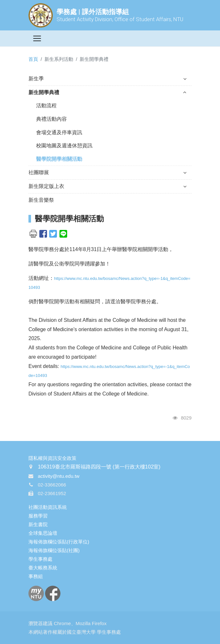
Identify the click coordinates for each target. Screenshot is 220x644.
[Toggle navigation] (37, 38)
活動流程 (46, 106)
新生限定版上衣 (107, 186)
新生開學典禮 (107, 92)
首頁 (33, 59)
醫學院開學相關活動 (59, 159)
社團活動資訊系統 (48, 507)
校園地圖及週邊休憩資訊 (64, 146)
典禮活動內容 (51, 119)
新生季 (107, 79)
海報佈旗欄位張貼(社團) (54, 550)
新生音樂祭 (41, 200)
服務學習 (38, 516)
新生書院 (38, 524)
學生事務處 (40, 559)
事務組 (36, 576)
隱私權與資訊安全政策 (52, 458)
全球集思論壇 (43, 533)
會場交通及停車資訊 (59, 132)
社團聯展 (107, 172)
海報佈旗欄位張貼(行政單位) (59, 542)
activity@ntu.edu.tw (59, 476)
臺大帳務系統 (43, 568)
